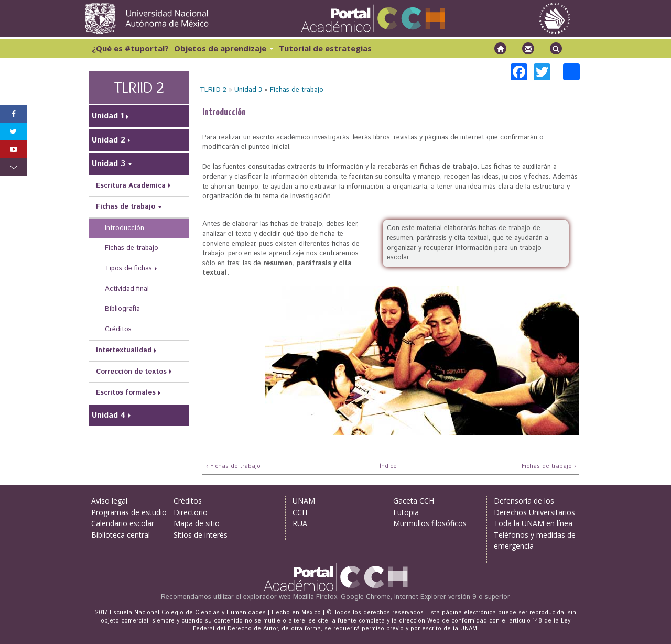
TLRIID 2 (213, 90)
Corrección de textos (131, 372)
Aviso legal (109, 501)
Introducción (125, 228)
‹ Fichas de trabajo (233, 467)
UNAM (304, 501)
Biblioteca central (121, 535)
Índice (387, 467)
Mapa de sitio (197, 523)
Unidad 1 (108, 116)
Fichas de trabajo (297, 90)
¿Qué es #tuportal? (130, 48)
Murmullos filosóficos (430, 523)
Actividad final (127, 289)
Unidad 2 (109, 140)
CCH (300, 512)
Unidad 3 (248, 90)
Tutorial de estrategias (325, 48)
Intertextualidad (124, 350)
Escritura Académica (131, 186)
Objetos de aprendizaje (224, 48)
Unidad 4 (109, 415)
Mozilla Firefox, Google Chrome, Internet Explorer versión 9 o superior (402, 597)
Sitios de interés (201, 535)
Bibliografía (122, 309)
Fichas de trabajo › (549, 467)
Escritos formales (126, 393)
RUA (300, 523)
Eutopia (406, 512)
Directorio (191, 512)
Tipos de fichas (128, 269)
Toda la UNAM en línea (533, 523)
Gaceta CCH (414, 501)
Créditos (118, 329)
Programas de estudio (129, 512)
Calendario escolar (123, 523)
